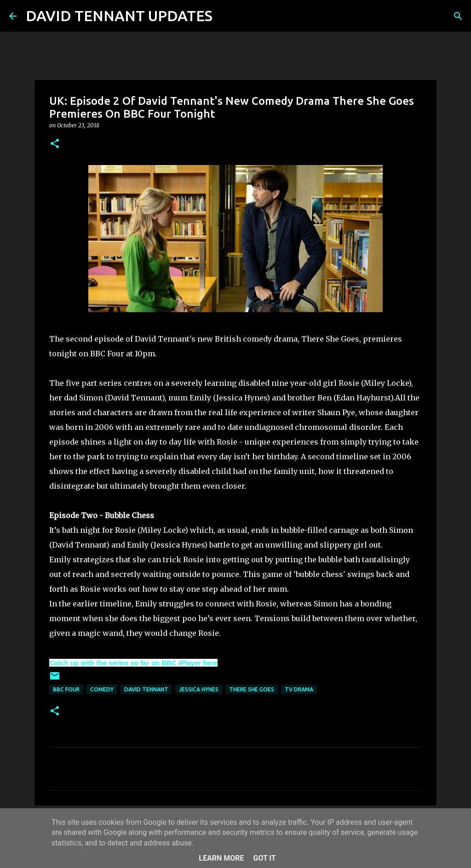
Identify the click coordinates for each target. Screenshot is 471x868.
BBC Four (66, 689)
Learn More (221, 858)
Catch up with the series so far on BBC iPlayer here (133, 663)
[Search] (225, 16)
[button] (55, 144)
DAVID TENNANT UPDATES (119, 16)
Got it (264, 858)
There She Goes (252, 689)
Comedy (102, 689)
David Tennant (146, 689)
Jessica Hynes (199, 689)
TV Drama (299, 689)
